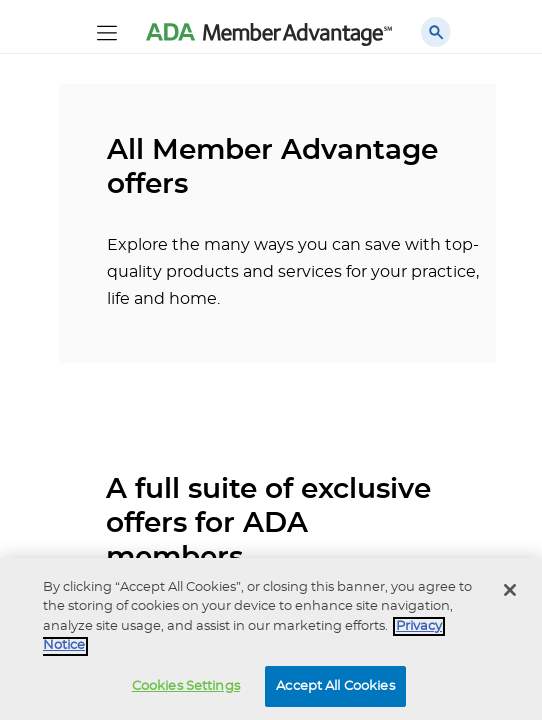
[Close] (510, 595)
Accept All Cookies (335, 691)
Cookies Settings (186, 691)
